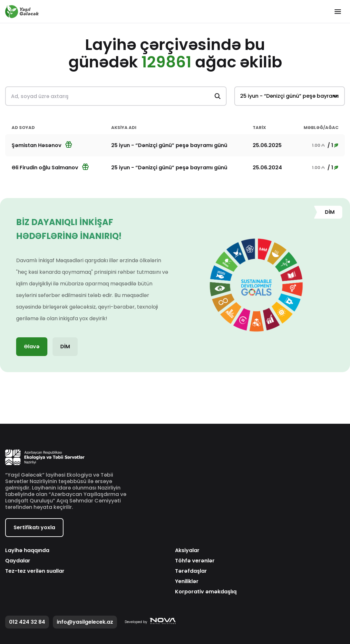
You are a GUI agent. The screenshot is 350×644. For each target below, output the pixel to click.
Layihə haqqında (27, 550)
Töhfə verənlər (195, 561)
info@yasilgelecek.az (85, 622)
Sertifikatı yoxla (34, 527)
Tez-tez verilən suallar (35, 571)
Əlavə (32, 347)
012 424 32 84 (27, 622)
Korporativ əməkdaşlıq (206, 592)
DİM (65, 347)
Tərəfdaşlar (191, 571)
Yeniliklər (187, 581)
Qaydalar (18, 561)
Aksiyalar (187, 550)
